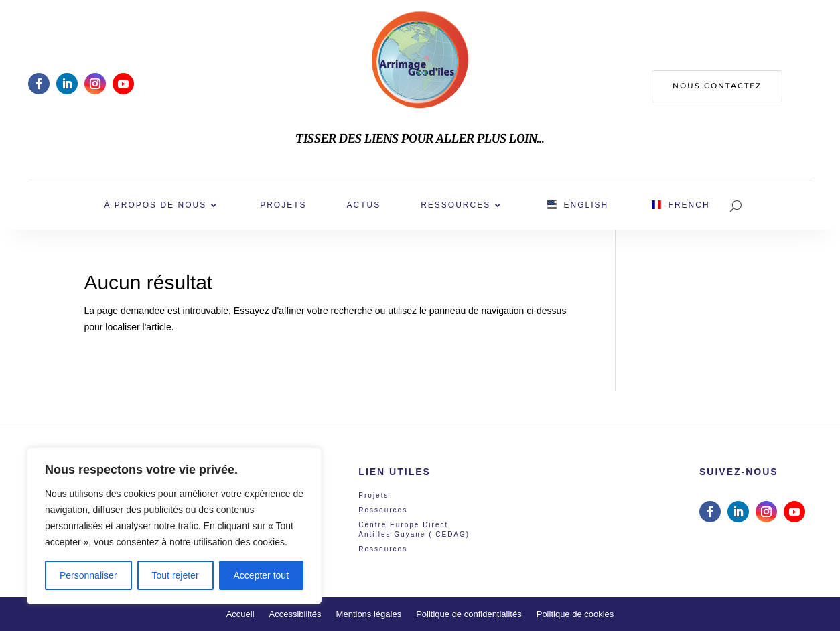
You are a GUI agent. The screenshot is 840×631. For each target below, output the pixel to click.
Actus (363, 205)
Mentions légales (369, 614)
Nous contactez (717, 86)
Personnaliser (88, 575)
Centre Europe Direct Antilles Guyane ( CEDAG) (414, 530)
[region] (174, 526)
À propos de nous (155, 205)
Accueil (240, 614)
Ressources (456, 205)
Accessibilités (295, 614)
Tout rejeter (176, 575)
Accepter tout (262, 575)
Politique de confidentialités (469, 614)
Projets (283, 205)
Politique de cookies (575, 614)
